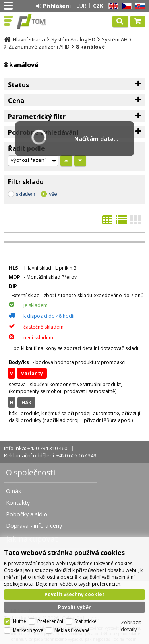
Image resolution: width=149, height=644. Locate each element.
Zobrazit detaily (131, 626)
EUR (81, 6)
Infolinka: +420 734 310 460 (36, 448)
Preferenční (50, 621)
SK (139, 6)
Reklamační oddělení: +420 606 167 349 (50, 455)
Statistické (85, 621)
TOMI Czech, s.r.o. (41, 21)
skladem (25, 194)
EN (112, 6)
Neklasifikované (72, 630)
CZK (98, 6)
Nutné (19, 621)
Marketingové (28, 630)
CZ (125, 6)
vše (53, 194)
